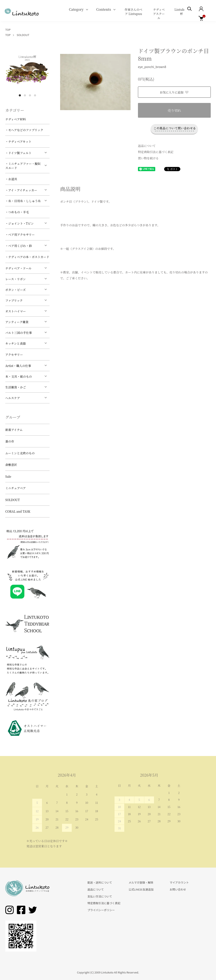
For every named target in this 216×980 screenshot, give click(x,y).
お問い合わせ (178, 889)
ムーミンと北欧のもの (20, 453)
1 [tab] (20, 95)
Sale (8, 476)
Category (76, 9)
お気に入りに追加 (174, 92)
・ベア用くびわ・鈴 (19, 246)
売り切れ (174, 110)
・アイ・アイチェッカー (21, 190)
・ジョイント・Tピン (20, 223)
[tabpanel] (27, 69)
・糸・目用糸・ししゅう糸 (23, 201)
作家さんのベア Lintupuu (134, 12)
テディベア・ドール (18, 268)
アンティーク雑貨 (17, 322)
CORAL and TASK (18, 511)
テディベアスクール (159, 14)
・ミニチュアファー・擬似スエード (23, 166)
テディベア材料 (16, 119)
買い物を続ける (148, 158)
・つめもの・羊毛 (17, 212)
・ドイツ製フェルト (18, 153)
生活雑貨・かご (16, 387)
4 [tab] (35, 95)
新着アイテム (14, 430)
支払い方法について (100, 896)
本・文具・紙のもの (19, 376)
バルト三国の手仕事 (19, 333)
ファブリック (14, 300)
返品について (147, 146)
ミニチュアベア (16, 488)
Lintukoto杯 (182, 12)
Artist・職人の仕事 (18, 366)
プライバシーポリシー (101, 910)
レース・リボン (16, 279)
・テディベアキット (18, 141)
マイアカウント (179, 882)
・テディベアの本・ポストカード (27, 257)
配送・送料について (100, 882)
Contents (104, 9)
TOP (8, 30)
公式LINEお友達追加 (141, 889)
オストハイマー (16, 311)
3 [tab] (30, 95)
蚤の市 (10, 441)
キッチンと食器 (16, 343)
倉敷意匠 (11, 465)
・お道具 (11, 179)
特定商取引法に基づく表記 (156, 152)
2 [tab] (25, 95)
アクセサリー (14, 355)
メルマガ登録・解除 (141, 882)
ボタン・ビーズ (16, 290)
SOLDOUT (23, 35)
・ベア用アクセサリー (20, 235)
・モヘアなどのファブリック (24, 130)
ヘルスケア (13, 398)
